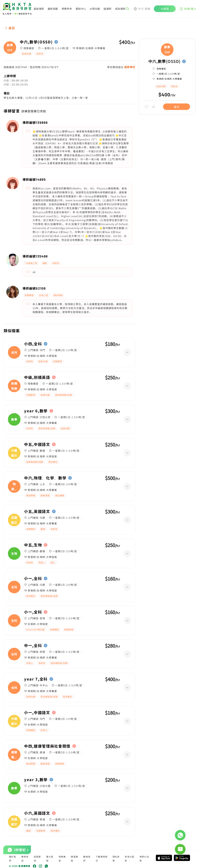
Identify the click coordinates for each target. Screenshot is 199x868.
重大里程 (50, 859)
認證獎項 (37, 859)
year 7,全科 (36, 679)
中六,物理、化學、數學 (45, 478)
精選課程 (74, 859)
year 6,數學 (36, 411)
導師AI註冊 (144, 859)
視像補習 (62, 859)
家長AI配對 (130, 859)
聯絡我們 (87, 859)
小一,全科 (33, 579)
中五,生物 (33, 545)
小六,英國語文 (37, 813)
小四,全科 (33, 344)
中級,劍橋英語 (37, 377)
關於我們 (13, 859)
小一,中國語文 (37, 713)
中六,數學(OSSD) (36, 42)
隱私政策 (116, 859)
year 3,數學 (36, 780)
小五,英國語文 (37, 511)
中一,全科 (33, 646)
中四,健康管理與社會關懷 (47, 746)
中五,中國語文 (37, 444)
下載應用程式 (102, 859)
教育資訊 (25, 859)
